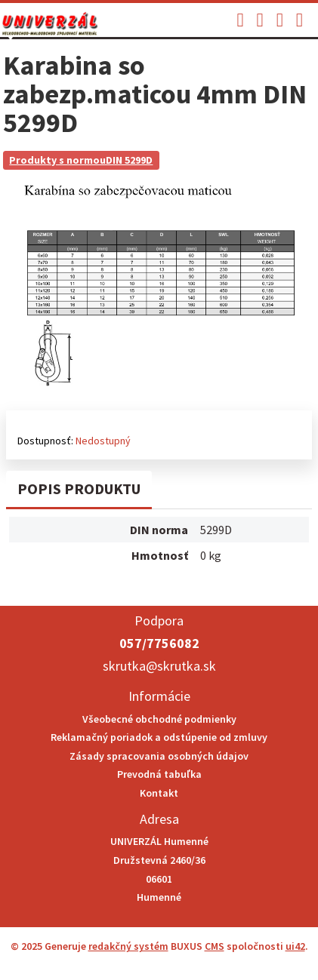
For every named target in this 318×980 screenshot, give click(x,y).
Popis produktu (79, 488)
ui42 (295, 946)
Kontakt (159, 793)
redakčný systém (128, 946)
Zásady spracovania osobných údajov (159, 756)
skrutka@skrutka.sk (159, 666)
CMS (215, 946)
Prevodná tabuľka (159, 774)
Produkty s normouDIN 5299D (81, 160)
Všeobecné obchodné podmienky (159, 719)
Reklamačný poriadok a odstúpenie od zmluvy (159, 737)
